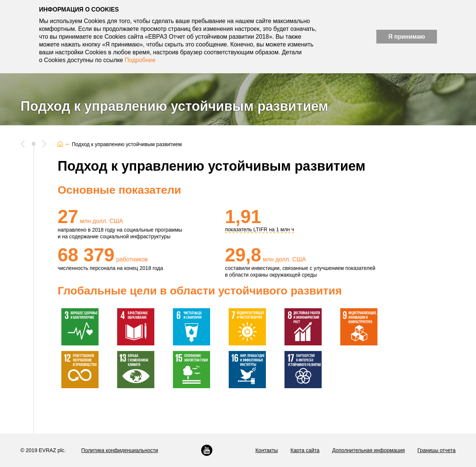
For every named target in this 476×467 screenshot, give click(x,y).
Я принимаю (407, 37)
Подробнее (140, 60)
